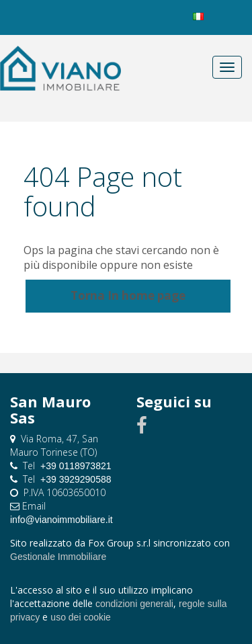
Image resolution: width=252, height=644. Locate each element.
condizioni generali (134, 604)
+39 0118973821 (76, 466)
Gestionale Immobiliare (58, 557)
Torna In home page (128, 295)
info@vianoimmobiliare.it (61, 520)
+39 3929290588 (76, 479)
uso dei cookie (81, 617)
